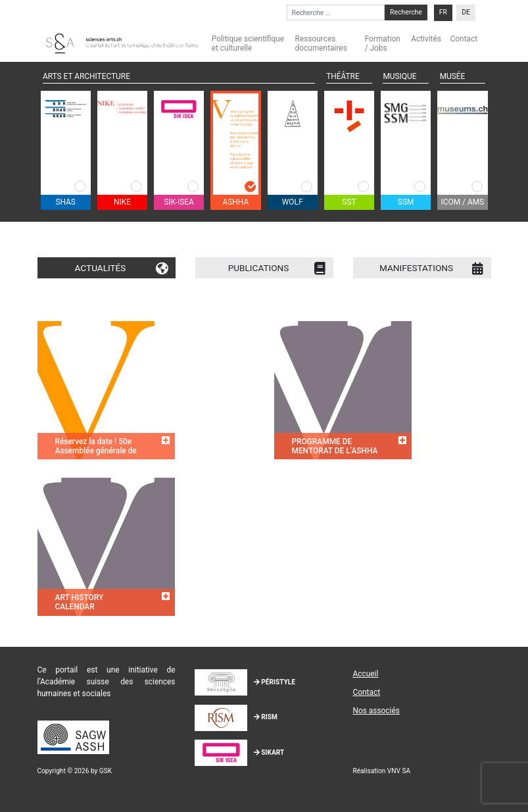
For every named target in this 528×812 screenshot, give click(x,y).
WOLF (293, 202)
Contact (464, 39)
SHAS (65, 202)
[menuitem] (443, 13)
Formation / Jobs (383, 43)
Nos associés (376, 711)
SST (349, 202)
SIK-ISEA (179, 202)
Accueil (365, 674)
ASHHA (236, 202)
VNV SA (399, 771)
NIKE (122, 202)
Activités (426, 39)
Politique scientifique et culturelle (248, 43)
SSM (406, 202)
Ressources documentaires (321, 43)
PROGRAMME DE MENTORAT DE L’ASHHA (335, 446)
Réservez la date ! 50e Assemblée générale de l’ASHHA (96, 451)
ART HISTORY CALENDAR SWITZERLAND (82, 607)
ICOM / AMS (463, 202)
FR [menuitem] (443, 13)
